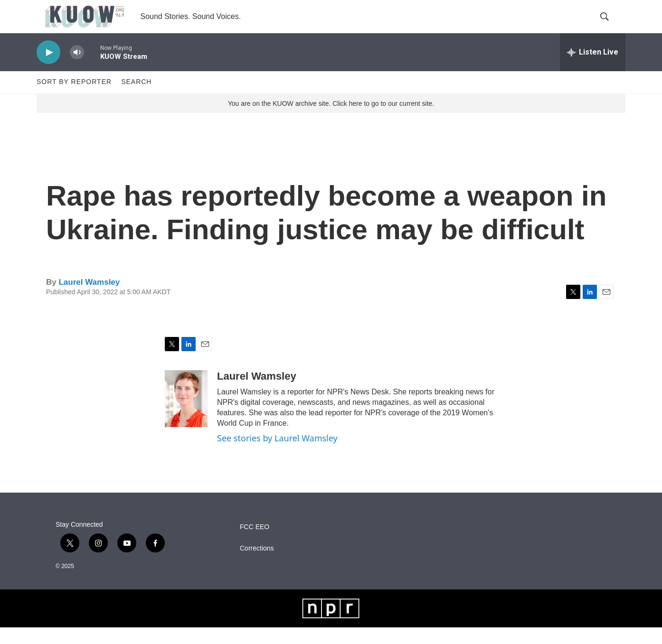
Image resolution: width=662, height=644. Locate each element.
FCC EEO (255, 544)
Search (136, 99)
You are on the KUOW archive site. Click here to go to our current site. (331, 120)
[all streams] (593, 69)
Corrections (257, 565)
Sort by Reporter (74, 99)
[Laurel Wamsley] (186, 415)
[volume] (77, 69)
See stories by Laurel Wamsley (277, 455)
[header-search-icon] (610, 25)
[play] (48, 69)
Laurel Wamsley (89, 299)
